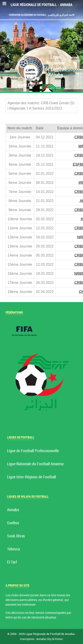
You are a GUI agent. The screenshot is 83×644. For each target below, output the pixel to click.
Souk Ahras (16, 536)
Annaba (13, 510)
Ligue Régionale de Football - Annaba (41, 5)
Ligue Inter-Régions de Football (32, 477)
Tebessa (13, 549)
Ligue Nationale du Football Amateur (36, 464)
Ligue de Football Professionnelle (33, 451)
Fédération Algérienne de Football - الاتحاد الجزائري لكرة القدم (42, 15)
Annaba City (44, 639)
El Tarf (12, 562)
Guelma (13, 523)
